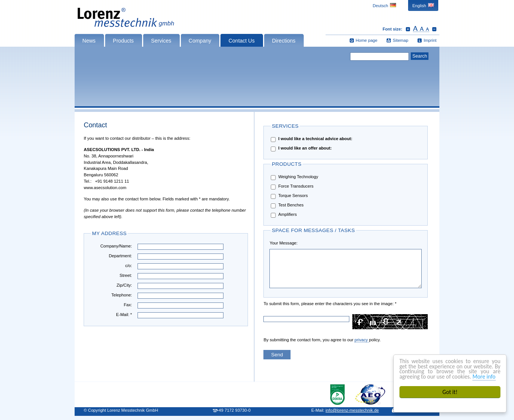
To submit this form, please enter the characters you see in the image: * (287, 304)
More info (484, 376)
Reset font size (421, 29)
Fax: (128, 305)
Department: (121, 256)
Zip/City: (124, 285)
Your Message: (283, 243)
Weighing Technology (294, 177)
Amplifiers (283, 215)
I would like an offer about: (301, 149)
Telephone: (122, 295)
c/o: (128, 266)
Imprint (430, 40)
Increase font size (408, 29)
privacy (362, 340)
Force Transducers (291, 187)
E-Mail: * (124, 315)
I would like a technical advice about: (311, 139)
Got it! (450, 392)
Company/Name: (116, 246)
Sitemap (400, 40)
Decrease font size (434, 29)
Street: (126, 275)
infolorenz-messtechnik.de (352, 410)
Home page (367, 40)
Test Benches (286, 205)
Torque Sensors (288, 196)
